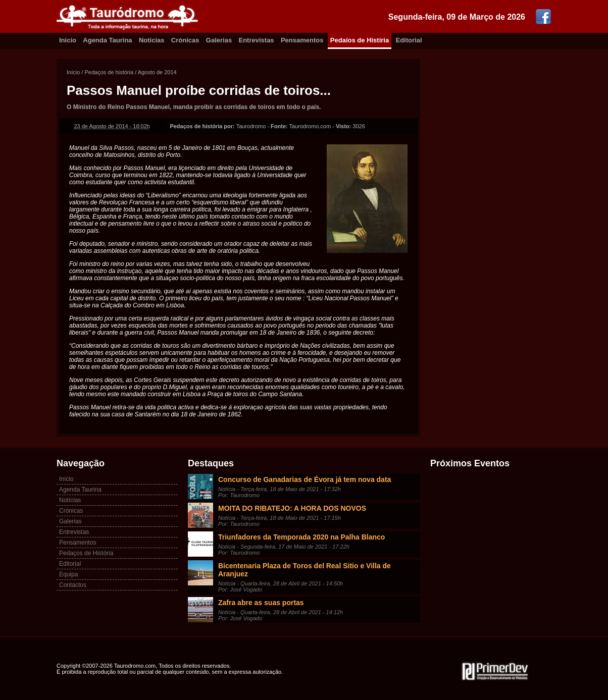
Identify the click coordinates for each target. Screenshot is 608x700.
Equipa (68, 574)
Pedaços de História (86, 553)
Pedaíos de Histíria (360, 40)
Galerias (219, 40)
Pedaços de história (109, 72)
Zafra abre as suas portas (261, 603)
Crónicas (185, 40)
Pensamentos (302, 40)
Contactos (73, 585)
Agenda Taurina (107, 40)
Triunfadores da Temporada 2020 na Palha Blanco (301, 537)
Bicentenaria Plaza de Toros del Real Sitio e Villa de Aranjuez (305, 570)
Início (73, 72)
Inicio (68, 40)
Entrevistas (257, 40)
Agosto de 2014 (157, 72)
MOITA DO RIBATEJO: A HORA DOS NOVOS (292, 508)
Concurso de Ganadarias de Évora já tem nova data (305, 479)
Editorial (409, 40)
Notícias (152, 40)
